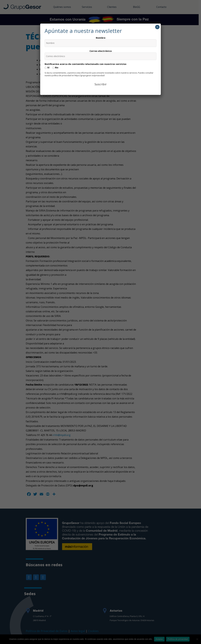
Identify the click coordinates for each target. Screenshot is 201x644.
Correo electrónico (101, 51)
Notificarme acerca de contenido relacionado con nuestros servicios (86, 64)
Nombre (101, 38)
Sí (47, 67)
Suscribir (101, 84)
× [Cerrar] (157, 27)
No (55, 67)
